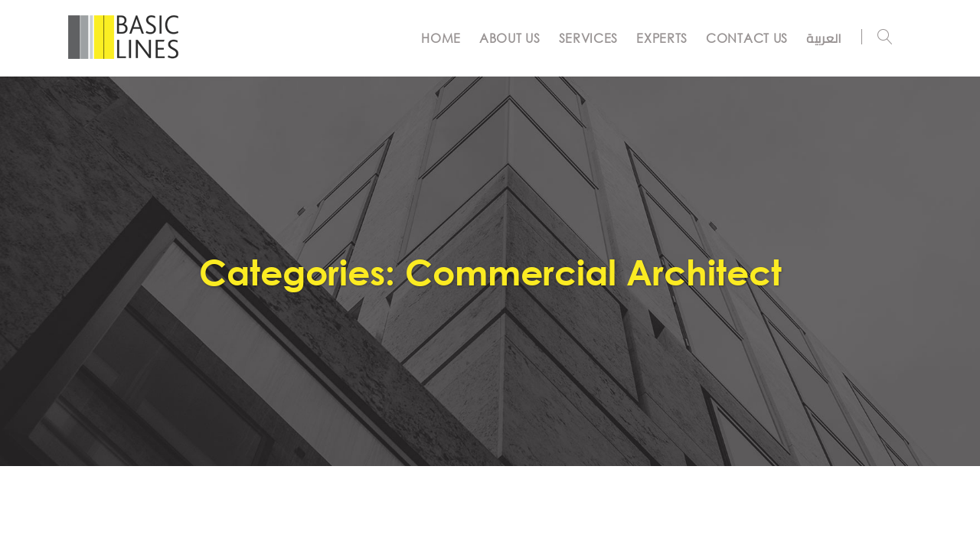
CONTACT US (747, 38)
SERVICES (589, 38)
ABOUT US (510, 38)
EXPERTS (662, 38)
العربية (824, 38)
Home (441, 38)
